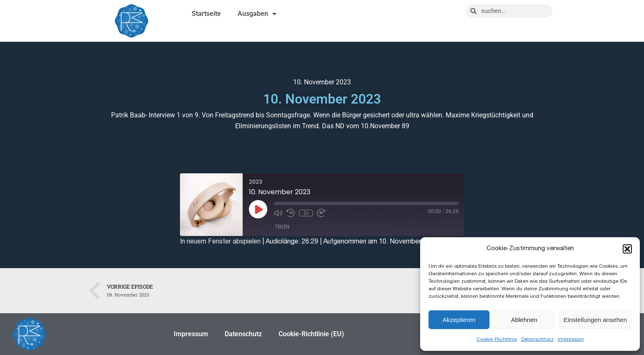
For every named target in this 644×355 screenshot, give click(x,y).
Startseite (206, 14)
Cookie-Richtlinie (497, 339)
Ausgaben (257, 14)
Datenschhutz (538, 339)
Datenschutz (243, 334)
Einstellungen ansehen (595, 320)
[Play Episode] (258, 209)
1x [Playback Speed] (306, 213)
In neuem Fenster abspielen (220, 241)
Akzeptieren (459, 320)
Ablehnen (524, 320)
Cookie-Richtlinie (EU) (311, 334)
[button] (627, 249)
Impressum (571, 339)
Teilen (282, 227)
